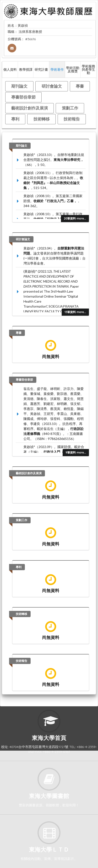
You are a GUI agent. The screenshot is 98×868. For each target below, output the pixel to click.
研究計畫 (41, 69)
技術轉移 (42, 119)
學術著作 (57, 69)
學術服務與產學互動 (88, 69)
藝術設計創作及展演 (30, 108)
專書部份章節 (23, 97)
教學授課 (26, 69)
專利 (15, 119)
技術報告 (72, 119)
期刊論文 (19, 86)
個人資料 (10, 69)
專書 (80, 86)
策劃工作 (70, 108)
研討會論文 (52, 86)
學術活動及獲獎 (73, 69)
